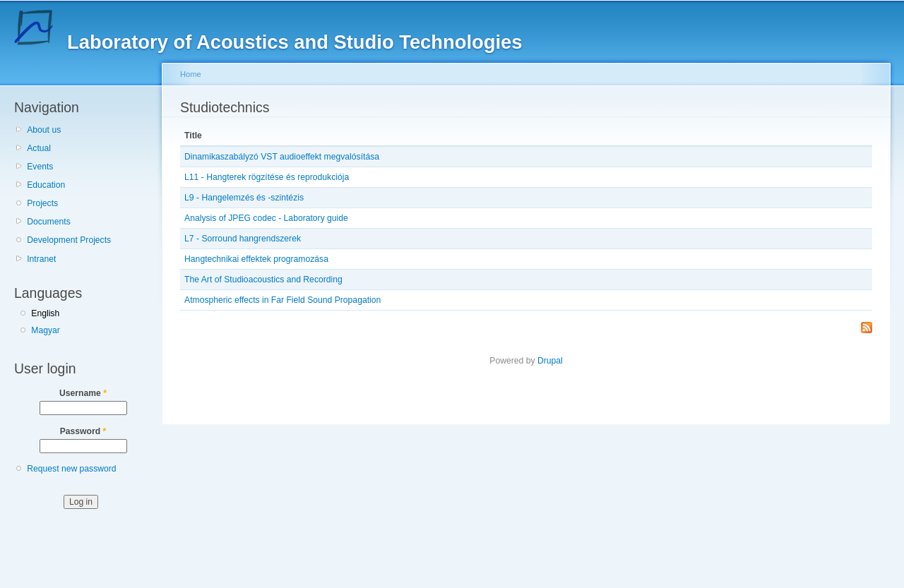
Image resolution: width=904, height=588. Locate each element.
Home (191, 74)
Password (83, 431)
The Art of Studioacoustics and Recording (263, 280)
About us (44, 130)
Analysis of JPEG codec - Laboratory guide (266, 218)
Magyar (46, 330)
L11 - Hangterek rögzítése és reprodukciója (267, 177)
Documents (48, 222)
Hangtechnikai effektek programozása (256, 259)
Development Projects (69, 240)
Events (40, 167)
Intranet (41, 259)
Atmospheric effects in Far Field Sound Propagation (282, 300)
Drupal (550, 361)
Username (83, 393)
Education (46, 185)
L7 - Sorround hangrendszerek (243, 239)
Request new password (71, 469)
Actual (39, 148)
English (45, 313)
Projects (42, 203)
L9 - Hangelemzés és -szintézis (244, 198)
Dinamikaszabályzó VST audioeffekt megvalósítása (282, 157)
